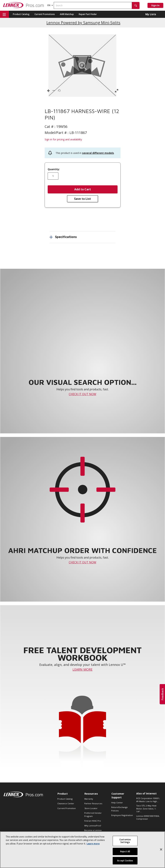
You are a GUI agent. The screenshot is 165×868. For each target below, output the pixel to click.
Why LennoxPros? (93, 826)
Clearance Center (66, 803)
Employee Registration (122, 815)
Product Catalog (21, 14)
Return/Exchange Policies (119, 809)
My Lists (151, 14)
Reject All (125, 851)
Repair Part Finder (88, 14)
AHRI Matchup (67, 14)
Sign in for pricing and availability (63, 139)
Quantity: (54, 169)
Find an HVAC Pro (93, 821)
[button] (136, 5)
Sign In (155, 5)
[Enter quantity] (53, 176)
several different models (98, 153)
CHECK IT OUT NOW (82, 394)
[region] (82, 850)
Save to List (82, 199)
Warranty (89, 799)
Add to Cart (83, 189)
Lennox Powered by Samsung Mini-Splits (83, 23)
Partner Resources (93, 803)
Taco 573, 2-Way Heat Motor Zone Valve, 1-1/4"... (146, 809)
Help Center (117, 803)
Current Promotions (45, 14)
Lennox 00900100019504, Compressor (148, 817)
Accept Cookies (125, 861)
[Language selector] (49, 5)
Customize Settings (125, 841)
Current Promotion (67, 808)
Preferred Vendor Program (93, 815)
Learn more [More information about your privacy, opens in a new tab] (93, 844)
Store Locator (91, 808)
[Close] (161, 849)
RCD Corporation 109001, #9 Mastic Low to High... (148, 800)
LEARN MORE (82, 669)
